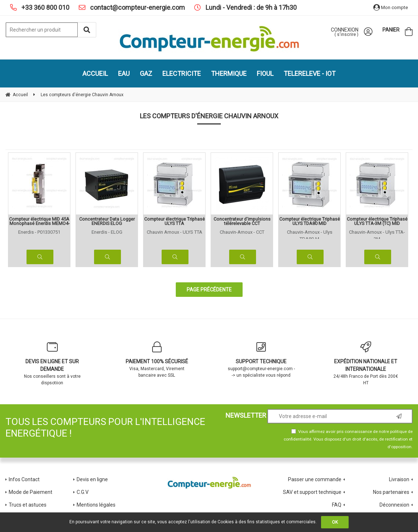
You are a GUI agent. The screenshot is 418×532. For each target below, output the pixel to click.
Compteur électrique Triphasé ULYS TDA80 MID (310, 222)
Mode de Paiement (31, 492)
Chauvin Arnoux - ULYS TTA (174, 232)
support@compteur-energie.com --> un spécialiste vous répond (261, 360)
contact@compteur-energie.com (137, 7)
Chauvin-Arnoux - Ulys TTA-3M (377, 234)
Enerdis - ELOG (107, 232)
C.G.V (83, 492)
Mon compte (391, 7)
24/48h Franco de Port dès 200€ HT (366, 363)
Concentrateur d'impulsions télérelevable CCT (242, 222)
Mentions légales (96, 505)
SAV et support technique (312, 492)
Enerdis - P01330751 (39, 232)
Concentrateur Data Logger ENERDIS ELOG (107, 222)
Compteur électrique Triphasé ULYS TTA (174, 222)
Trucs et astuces (28, 505)
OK (335, 522)
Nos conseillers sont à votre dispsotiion (52, 363)
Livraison (399, 479)
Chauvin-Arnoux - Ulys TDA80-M (310, 234)
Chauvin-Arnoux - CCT (242, 232)
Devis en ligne (92, 479)
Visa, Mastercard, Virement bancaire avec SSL (157, 360)
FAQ (337, 505)
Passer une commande (315, 479)
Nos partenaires (391, 492)
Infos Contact (24, 479)
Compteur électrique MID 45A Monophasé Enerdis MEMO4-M (39, 222)
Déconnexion (394, 505)
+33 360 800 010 (45, 7)
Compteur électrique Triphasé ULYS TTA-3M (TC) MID (377, 222)
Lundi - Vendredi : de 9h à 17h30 (250, 7)
